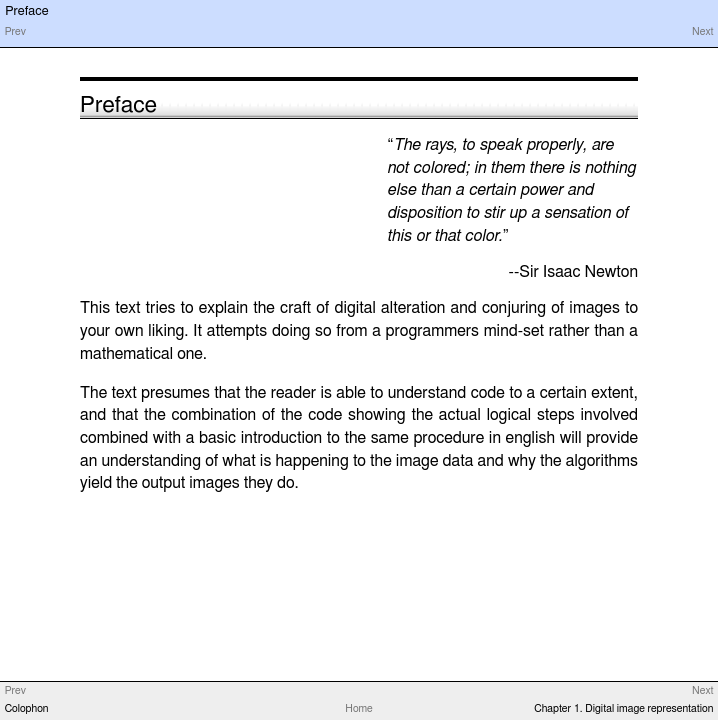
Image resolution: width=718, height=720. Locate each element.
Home (358, 709)
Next (702, 32)
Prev (15, 32)
